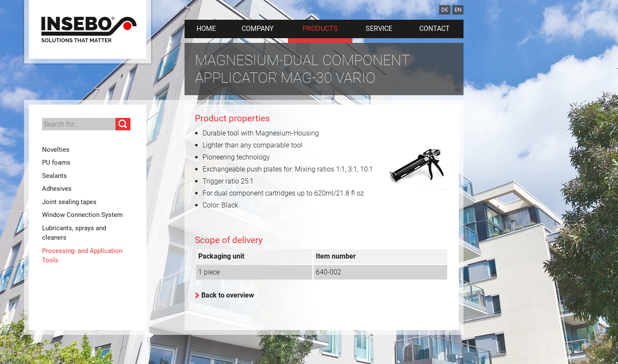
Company (258, 29)
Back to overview (228, 295)
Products (320, 29)
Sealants (55, 176)
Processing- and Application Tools (82, 256)
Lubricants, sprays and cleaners (74, 233)
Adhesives (57, 189)
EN (458, 10)
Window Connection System (82, 215)
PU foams (56, 162)
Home (206, 29)
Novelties (56, 150)
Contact (435, 29)
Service (379, 29)
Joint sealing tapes (69, 202)
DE (445, 10)
